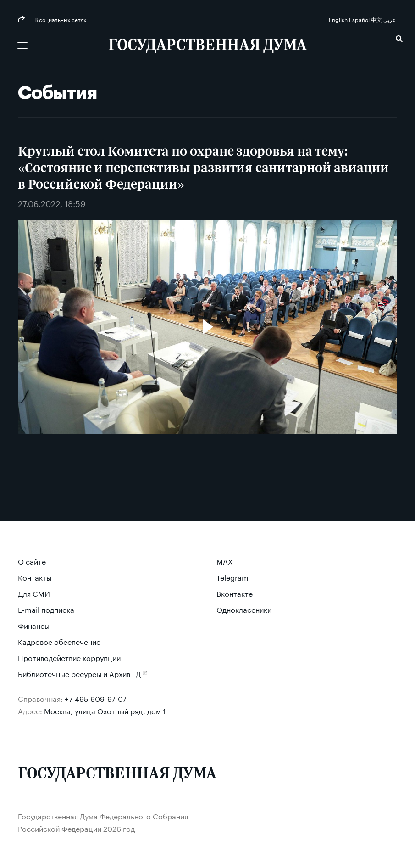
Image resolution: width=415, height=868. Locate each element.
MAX (225, 561)
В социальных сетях (60, 19)
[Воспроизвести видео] (208, 327)
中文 (377, 19)
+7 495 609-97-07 (96, 698)
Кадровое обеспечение (59, 641)
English (339, 19)
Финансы (34, 625)
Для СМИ (34, 593)
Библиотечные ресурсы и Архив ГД (79, 673)
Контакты (35, 577)
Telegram (232, 577)
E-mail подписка (46, 609)
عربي (390, 19)
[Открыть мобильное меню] (22, 45)
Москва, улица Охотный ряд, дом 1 (105, 710)
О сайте (32, 561)
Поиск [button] (399, 39)
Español (360, 19)
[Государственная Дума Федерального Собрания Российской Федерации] (207, 46)
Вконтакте (235, 593)
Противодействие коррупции (69, 657)
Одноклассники (244, 609)
